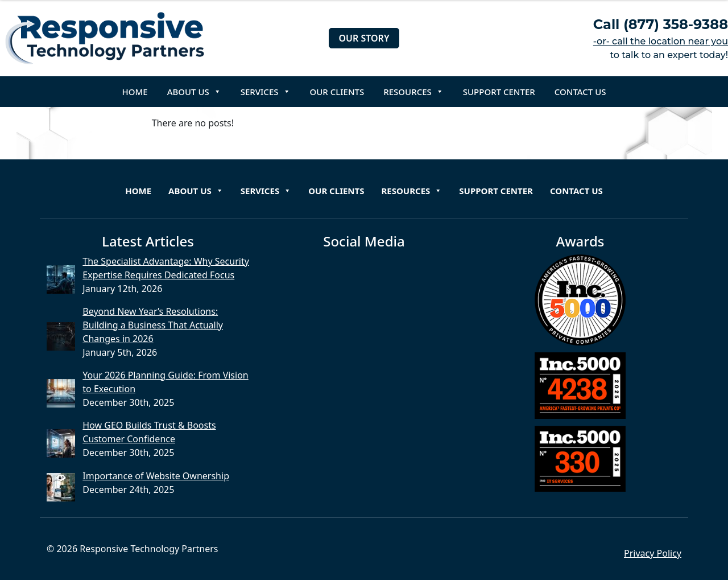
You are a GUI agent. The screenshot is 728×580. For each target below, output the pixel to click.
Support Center (499, 92)
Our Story (364, 38)
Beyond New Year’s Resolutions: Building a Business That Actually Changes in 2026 (153, 325)
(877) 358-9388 (676, 24)
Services (266, 92)
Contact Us (580, 92)
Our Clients (337, 92)
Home (135, 92)
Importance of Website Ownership (156, 476)
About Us (194, 92)
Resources (413, 92)
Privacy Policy (653, 553)
